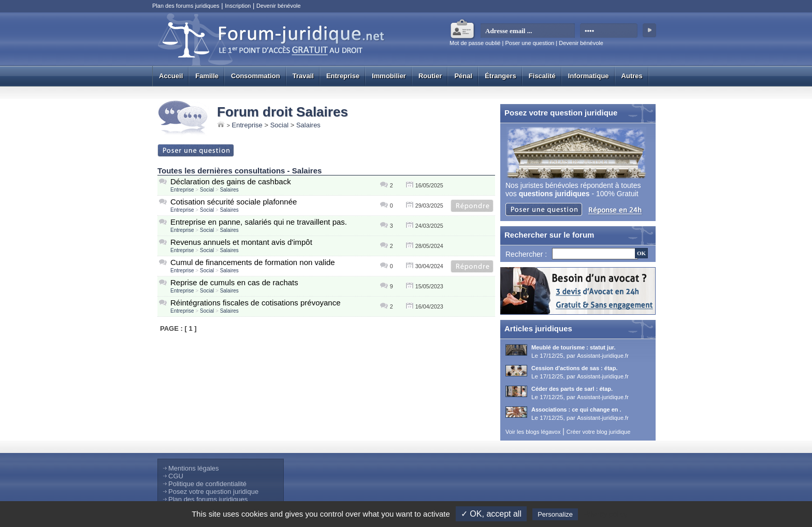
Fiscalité (542, 76)
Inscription (238, 6)
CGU (176, 476)
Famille (207, 76)
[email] (528, 31)
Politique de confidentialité (207, 484)
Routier (430, 76)
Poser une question (530, 43)
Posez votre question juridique (213, 492)
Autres (632, 76)
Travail (303, 76)
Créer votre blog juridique (599, 432)
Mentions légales (194, 468)
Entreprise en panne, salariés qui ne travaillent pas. (259, 222)
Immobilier (389, 76)
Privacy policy (605, 514)
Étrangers (501, 76)
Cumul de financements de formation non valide (253, 262)
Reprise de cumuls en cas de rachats (234, 282)
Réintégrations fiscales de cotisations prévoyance (256, 303)
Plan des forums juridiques (186, 6)
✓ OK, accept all (491, 514)
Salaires (308, 125)
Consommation (256, 76)
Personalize (555, 514)
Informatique (589, 76)
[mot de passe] (609, 31)
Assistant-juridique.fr (603, 356)
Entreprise (343, 76)
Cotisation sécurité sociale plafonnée (234, 202)
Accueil (171, 76)
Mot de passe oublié (475, 43)
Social (279, 125)
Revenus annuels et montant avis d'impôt (241, 242)
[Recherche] (595, 254)
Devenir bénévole (279, 6)
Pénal (463, 76)
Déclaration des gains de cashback (231, 181)
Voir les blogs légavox (533, 432)
